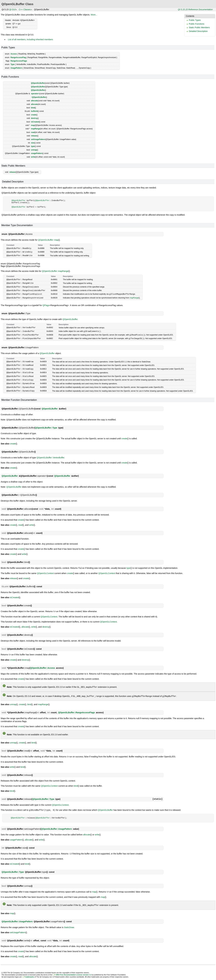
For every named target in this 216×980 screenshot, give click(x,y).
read (33, 132)
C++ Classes (25, 9)
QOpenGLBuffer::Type (46, 424)
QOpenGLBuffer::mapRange (55, 271)
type (33, 146)
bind (33, 108)
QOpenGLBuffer (38, 83)
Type (13, 64)
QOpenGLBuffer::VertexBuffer (50, 454)
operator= (35, 94)
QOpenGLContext (45, 570)
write (33, 157)
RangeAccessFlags (19, 61)
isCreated (35, 122)
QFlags (46, 304)
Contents (190, 16)
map (33, 125)
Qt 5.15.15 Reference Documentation (195, 9)
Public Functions (197, 24)
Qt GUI (12, 9)
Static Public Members (199, 27)
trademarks (30, 972)
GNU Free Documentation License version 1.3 (73, 970)
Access (14, 54)
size (33, 143)
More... (94, 15)
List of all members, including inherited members (30, 39)
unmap (34, 150)
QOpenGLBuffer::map (48, 240)
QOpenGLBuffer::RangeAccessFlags (76, 708)
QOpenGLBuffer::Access (43, 664)
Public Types (195, 20)
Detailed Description (198, 31)
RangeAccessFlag (18, 57)
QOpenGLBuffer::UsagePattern (56, 825)
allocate (34, 101)
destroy (34, 118)
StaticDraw (69, 923)
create (34, 115)
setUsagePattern (38, 139)
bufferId (34, 111)
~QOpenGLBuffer (38, 97)
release (34, 136)
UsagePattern (16, 68)
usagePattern (37, 153)
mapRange (36, 129)
